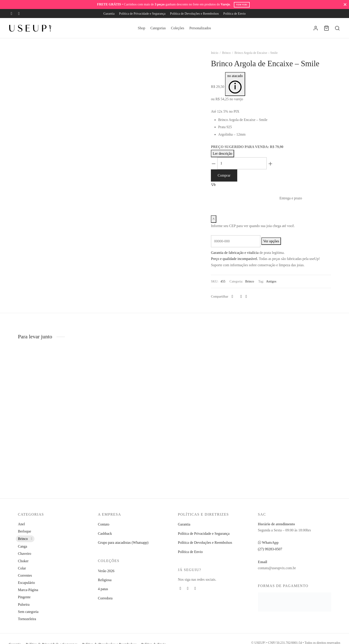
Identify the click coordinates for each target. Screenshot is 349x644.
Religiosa (105, 580)
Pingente (24, 597)
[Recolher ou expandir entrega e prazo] (217, 224)
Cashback (105, 534)
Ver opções (275, 246)
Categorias (158, 28)
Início (218, 58)
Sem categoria (28, 612)
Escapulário (27, 583)
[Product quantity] (246, 168)
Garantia (109, 14)
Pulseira (24, 604)
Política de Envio (234, 14)
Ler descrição (226, 158)
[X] (241, 301)
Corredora (105, 598)
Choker (23, 561)
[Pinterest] (245, 301)
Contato (104, 524)
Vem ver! (242, 5)
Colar (22, 568)
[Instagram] (19, 14)
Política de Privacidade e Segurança (142, 14)
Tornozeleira (27, 619)
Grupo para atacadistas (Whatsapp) (123, 543)
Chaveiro (25, 554)
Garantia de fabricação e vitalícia (238, 258)
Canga (23, 546)
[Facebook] (12, 14)
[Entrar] (316, 28)
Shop (142, 28)
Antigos (275, 286)
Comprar (228, 180)
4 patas (103, 589)
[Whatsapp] (250, 301)
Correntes (25, 575)
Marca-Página (28, 590)
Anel (22, 524)
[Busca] (337, 28)
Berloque (25, 531)
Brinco (230, 58)
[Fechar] (345, 4)
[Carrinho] (326, 28)
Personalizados (200, 28)
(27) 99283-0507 (270, 549)
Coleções (178, 28)
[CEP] (240, 246)
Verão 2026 (106, 571)
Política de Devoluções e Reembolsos (194, 14)
